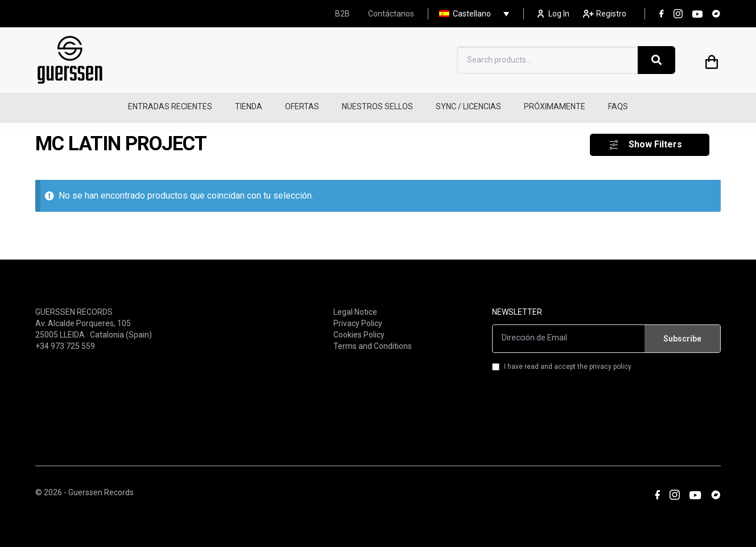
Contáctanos (391, 14)
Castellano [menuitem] (472, 14)
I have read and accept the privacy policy (562, 360)
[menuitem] (471, 14)
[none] (471, 14)
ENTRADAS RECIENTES (170, 106)
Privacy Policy (358, 316)
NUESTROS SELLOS (377, 106)
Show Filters (655, 138)
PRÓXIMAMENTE (555, 106)
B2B (342, 14)
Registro (605, 14)
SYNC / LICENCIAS (468, 106)
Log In (553, 14)
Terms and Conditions (373, 339)
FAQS (618, 106)
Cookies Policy (359, 328)
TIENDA (249, 106)
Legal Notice (355, 305)
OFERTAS (302, 106)
